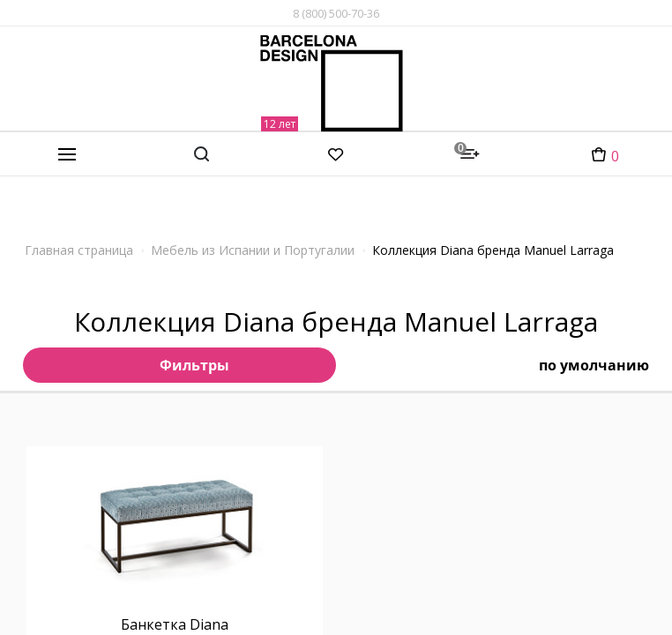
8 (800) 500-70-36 (336, 13)
